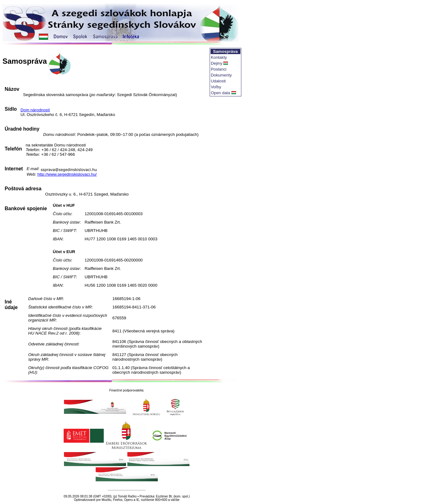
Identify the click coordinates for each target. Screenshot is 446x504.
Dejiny (217, 63)
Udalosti (218, 81)
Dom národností (35, 110)
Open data (221, 93)
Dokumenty (221, 75)
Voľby (216, 87)
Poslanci (219, 69)
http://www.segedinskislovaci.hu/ (67, 174)
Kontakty (219, 57)
